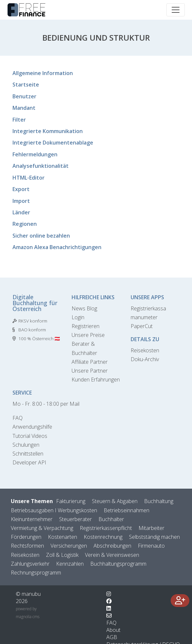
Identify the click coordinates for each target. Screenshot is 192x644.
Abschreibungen (112, 546)
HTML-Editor (29, 178)
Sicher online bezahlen (41, 236)
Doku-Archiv (145, 359)
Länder (21, 212)
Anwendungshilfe (32, 427)
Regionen (25, 224)
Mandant (24, 108)
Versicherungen (69, 546)
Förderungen (26, 537)
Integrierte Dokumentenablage (53, 143)
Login (78, 317)
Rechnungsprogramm (36, 573)
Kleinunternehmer (32, 519)
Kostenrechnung (103, 537)
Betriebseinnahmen (127, 510)
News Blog (84, 308)
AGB (112, 637)
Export (21, 189)
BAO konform (32, 330)
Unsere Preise (88, 335)
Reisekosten (145, 350)
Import (21, 201)
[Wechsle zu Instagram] (109, 594)
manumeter (144, 317)
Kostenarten (63, 537)
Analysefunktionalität (41, 166)
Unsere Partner (90, 371)
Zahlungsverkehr (30, 564)
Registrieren (85, 326)
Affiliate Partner (90, 362)
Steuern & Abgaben (115, 501)
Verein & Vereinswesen (112, 555)
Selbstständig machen (154, 537)
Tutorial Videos (30, 436)
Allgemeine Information (43, 73)
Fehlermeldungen (35, 154)
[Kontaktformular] (109, 615)
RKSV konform (33, 321)
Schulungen (26, 445)
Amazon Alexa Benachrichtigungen (57, 247)
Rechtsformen (27, 546)
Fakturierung (71, 501)
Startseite (26, 85)
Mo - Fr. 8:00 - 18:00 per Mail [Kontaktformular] (46, 404)
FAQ (18, 418)
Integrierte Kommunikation (48, 131)
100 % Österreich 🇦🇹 (39, 339)
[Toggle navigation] (176, 10)
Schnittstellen (28, 454)
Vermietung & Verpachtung (42, 528)
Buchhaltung (159, 501)
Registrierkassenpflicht (106, 528)
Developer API (29, 462)
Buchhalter (111, 519)
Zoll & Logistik (62, 555)
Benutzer (24, 96)
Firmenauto (151, 546)
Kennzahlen (70, 564)
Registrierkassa (148, 308)
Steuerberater (75, 519)
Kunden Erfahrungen (96, 380)
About (113, 630)
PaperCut (142, 326)
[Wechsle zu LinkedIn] (109, 608)
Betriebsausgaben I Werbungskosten (54, 510)
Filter (19, 120)
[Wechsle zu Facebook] (109, 601)
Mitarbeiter (151, 528)
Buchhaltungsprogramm (118, 564)
